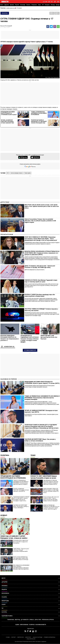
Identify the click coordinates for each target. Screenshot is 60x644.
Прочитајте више (7, 234)
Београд (53, 5)
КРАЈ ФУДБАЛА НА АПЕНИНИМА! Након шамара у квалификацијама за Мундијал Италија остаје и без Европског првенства (21, 567)
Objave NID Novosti (31, 639)
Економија (23, 5)
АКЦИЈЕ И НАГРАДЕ (38, 637)
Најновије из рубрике (9, 379)
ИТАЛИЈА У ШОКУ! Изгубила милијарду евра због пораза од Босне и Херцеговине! (40, 295)
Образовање (24, 625)
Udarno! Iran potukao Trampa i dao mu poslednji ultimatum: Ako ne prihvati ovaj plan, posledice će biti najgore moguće (40, 221)
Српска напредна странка (17, 173)
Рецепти (17, 5)
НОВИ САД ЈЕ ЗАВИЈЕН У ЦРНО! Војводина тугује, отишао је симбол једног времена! (14, 538)
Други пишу (5, 202)
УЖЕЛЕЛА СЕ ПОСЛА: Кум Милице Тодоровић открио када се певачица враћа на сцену (41, 281)
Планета (28, 5)
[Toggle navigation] (58, 2)
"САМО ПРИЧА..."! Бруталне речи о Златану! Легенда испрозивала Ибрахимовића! (21, 550)
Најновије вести (41, 625)
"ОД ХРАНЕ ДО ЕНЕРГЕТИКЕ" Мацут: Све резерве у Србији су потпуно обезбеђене (40, 440)
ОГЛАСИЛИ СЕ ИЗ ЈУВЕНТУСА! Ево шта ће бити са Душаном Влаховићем (21, 542)
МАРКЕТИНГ (28, 637)
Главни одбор (27, 173)
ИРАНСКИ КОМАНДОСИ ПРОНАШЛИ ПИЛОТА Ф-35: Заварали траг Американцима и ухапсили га (10, 338)
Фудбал (4, 515)
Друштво (7, 5)
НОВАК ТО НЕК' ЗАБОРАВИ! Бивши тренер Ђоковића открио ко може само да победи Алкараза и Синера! (44, 478)
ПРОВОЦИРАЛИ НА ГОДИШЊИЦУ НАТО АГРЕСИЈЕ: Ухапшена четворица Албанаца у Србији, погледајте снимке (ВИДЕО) (30, 339)
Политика (3, 8)
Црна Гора (38, 620)
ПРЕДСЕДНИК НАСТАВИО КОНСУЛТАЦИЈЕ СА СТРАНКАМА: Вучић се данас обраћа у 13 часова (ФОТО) (9, 114)
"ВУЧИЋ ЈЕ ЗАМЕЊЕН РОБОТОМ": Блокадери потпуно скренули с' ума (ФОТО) (7, 122)
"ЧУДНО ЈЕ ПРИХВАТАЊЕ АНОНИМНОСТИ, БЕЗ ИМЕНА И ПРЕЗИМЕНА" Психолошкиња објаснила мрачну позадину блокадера (39, 115)
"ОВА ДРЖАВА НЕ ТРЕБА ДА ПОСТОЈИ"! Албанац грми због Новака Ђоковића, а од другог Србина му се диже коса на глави (51, 482)
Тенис (33, 455)
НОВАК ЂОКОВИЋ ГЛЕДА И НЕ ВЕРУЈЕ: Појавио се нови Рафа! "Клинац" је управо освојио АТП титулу (51, 491)
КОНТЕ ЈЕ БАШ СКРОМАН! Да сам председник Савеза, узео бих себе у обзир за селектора (21, 558)
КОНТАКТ (14, 637)
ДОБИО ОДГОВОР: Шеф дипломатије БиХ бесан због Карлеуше (49, 337)
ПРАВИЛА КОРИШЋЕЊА (50, 637)
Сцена (17, 625)
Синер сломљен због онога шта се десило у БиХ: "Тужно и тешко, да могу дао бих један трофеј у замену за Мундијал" (51, 499)
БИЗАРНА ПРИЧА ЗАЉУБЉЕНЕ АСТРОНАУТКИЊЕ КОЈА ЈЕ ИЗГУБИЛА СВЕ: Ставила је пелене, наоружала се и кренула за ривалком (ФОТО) (42, 253)
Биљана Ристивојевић (6, 26)
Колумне (19, 8)
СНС (8, 173)
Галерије (32, 625)
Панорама (47, 5)
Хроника (12, 5)
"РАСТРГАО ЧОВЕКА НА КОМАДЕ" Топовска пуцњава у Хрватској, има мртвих (41, 310)
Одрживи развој (31, 616)
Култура (58, 5)
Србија (32, 620)
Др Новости (25, 620)
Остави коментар (30, 350)
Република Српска (48, 620)
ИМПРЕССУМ (21, 637)
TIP (43, 5)
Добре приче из (11, 8)
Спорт (39, 5)
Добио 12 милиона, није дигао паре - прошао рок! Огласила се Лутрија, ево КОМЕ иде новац (40, 267)
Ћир (46, 2)
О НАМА (8, 637)
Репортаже (34, 5)
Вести (2, 5)
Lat (44, 2)
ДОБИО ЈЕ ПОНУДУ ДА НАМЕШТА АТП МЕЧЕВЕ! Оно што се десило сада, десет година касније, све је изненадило (51, 507)
